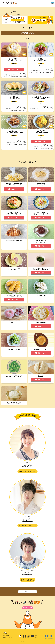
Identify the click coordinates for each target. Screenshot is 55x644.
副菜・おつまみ (21, 107)
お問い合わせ (6, 635)
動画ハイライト (14, 69)
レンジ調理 (23, 75)
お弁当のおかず (49, 72)
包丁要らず (8, 77)
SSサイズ (43, 71)
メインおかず (48, 69)
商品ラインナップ (28, 608)
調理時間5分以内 (10, 75)
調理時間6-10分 (34, 109)
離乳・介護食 (22, 77)
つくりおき (33, 72)
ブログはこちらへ (28, 592)
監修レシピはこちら (27, 580)
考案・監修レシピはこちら (27, 471)
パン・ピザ (22, 73)
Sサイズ (17, 75)
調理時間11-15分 (36, 71)
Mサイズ (44, 147)
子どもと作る (15, 77)
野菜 (24, 144)
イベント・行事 (40, 72)
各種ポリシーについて (8, 637)
